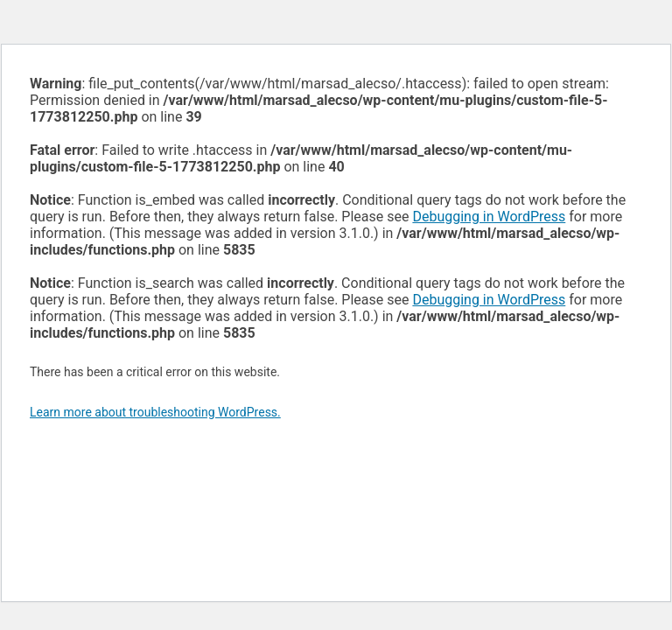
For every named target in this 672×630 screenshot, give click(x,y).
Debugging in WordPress (489, 217)
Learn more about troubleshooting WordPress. (155, 412)
